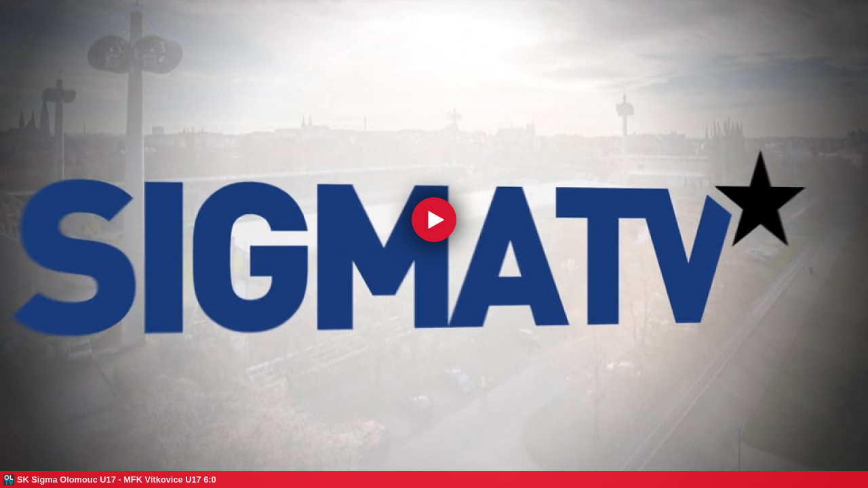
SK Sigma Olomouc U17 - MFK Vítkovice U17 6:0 (117, 480)
